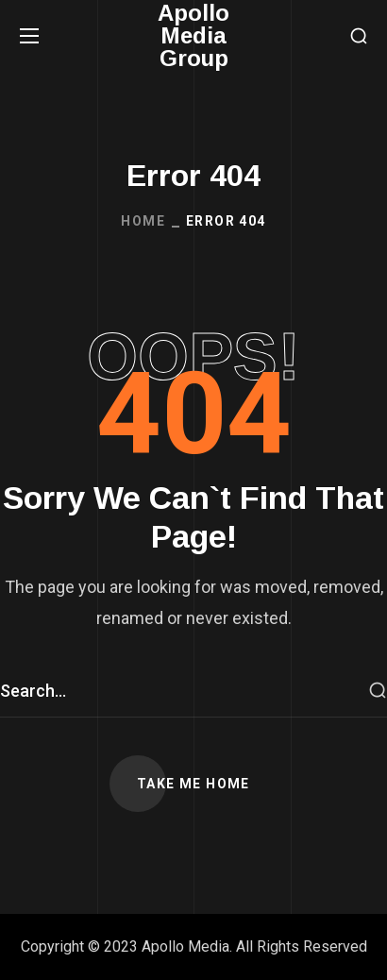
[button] (359, 36)
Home (143, 221)
